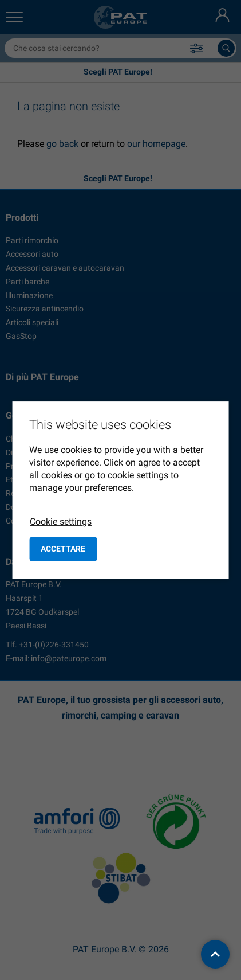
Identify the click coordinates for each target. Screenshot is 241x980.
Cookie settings (61, 522)
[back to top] (215, 954)
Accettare (63, 549)
